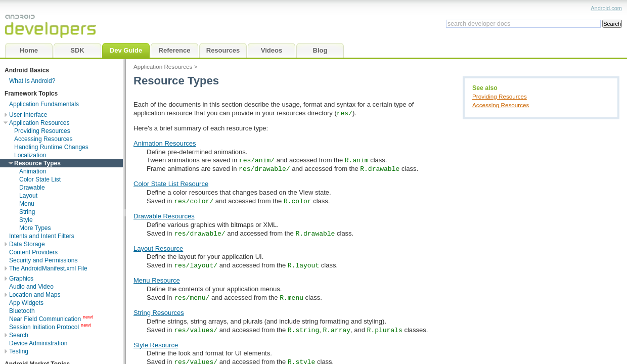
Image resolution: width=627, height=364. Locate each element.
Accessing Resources (501, 105)
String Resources (159, 313)
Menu (27, 204)
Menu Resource (157, 280)
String (27, 212)
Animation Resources (165, 143)
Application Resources (163, 66)
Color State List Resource (171, 184)
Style (26, 220)
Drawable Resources (164, 216)
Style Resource (156, 345)
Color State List (40, 179)
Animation (33, 171)
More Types (35, 228)
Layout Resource (158, 248)
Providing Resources (500, 96)
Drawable (32, 188)
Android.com (606, 8)
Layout (28, 196)
